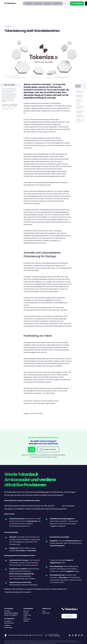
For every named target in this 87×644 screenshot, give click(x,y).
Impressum (27, 619)
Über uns (26, 611)
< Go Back (8, 26)
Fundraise (7, 611)
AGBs (25, 617)
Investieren (8, 621)
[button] (28, 3)
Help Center (46, 613)
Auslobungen (8, 628)
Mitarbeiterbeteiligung (11, 613)
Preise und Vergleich (11, 615)
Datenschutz (27, 615)
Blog (44, 611)
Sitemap (26, 621)
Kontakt (26, 613)
